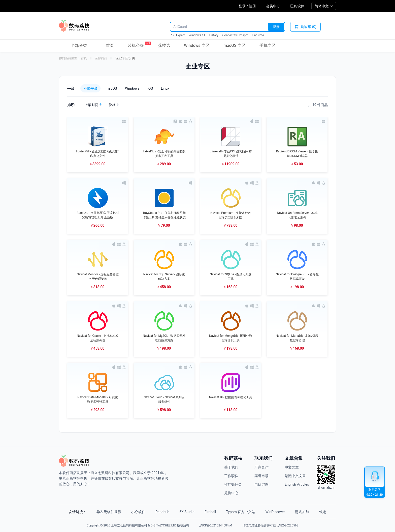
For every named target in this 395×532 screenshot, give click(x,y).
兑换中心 (231, 493)
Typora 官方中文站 (241, 512)
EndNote (258, 35)
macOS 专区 (235, 45)
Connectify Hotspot (235, 35)
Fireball (210, 512)
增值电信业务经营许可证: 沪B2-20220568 (270, 525)
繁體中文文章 (295, 476)
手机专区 (268, 45)
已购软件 (297, 6)
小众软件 (138, 512)
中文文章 (292, 467)
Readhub (162, 512)
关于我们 (231, 467)
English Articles (297, 484)
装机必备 (136, 45)
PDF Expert (177, 35)
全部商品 (101, 58)
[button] (98, 145)
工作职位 (231, 476)
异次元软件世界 (109, 512)
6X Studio (187, 512)
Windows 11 (197, 35)
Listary (214, 35)
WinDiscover (275, 512)
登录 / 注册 (247, 6)
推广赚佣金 (233, 484)
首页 (110, 45)
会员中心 (273, 6)
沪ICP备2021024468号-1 (216, 525)
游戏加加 (302, 512)
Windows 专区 (197, 45)
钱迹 (323, 512)
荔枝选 (164, 45)
